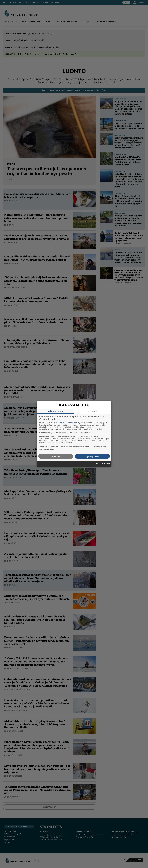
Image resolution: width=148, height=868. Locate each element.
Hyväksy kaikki (92, 456)
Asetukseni (93, 411)
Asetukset (56, 456)
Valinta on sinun (55, 411)
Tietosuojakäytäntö (102, 464)
